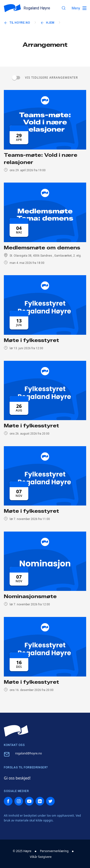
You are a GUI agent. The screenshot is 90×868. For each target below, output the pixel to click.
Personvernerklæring (54, 851)
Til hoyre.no (20, 23)
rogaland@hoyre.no (28, 753)
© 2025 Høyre (22, 851)
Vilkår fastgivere (41, 857)
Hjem (50, 23)
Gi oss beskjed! (17, 778)
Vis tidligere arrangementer (51, 78)
